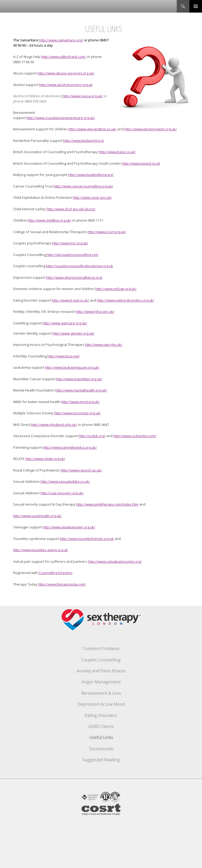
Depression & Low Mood (101, 704)
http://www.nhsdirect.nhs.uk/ (54, 425)
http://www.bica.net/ (64, 356)
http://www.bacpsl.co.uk (141, 163)
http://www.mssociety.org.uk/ (77, 413)
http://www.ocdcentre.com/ (135, 436)
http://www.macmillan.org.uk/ (79, 379)
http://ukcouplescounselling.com (72, 255)
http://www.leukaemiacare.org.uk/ (72, 367)
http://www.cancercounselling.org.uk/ (83, 186)
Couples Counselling (101, 660)
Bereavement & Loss (101, 693)
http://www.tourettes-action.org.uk (41, 550)
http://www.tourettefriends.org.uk (87, 539)
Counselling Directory (56, 573)
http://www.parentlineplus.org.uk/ (70, 447)
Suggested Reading (101, 760)
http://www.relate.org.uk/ (45, 459)
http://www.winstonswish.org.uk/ (151, 129)
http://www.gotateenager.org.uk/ (69, 527)
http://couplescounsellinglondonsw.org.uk (80, 266)
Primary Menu (196, 6)
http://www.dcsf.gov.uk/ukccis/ (71, 209)
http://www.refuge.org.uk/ (116, 289)
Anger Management (101, 682)
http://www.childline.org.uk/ (49, 220)
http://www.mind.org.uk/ (80, 402)
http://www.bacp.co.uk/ (117, 152)
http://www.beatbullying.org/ (91, 175)
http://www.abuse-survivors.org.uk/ (66, 73)
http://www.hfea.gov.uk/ (95, 312)
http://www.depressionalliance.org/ (74, 277)
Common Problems (101, 649)
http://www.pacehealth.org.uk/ (37, 516)
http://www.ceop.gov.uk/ (92, 197)
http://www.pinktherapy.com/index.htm (107, 504)
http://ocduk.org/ (92, 436)
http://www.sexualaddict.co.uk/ (65, 481)
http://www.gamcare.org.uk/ (65, 323)
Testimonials (101, 749)
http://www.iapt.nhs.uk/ (104, 345)
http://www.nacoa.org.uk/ (83, 96)
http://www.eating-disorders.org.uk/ (126, 300)
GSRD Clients (101, 726)
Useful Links (101, 737)
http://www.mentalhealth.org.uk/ (81, 390)
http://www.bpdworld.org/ (84, 141)
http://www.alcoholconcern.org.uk (66, 85)
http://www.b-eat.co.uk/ (70, 300)
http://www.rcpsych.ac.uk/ (81, 470)
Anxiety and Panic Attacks (101, 671)
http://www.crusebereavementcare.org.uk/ (61, 118)
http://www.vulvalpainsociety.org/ (115, 561)
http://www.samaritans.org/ (61, 40)
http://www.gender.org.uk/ (73, 333)
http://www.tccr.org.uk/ (70, 243)
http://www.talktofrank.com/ (64, 57)
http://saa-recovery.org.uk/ (62, 493)
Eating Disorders (101, 715)
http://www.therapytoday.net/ (62, 584)
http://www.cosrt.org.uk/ (107, 232)
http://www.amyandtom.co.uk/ (92, 129)
